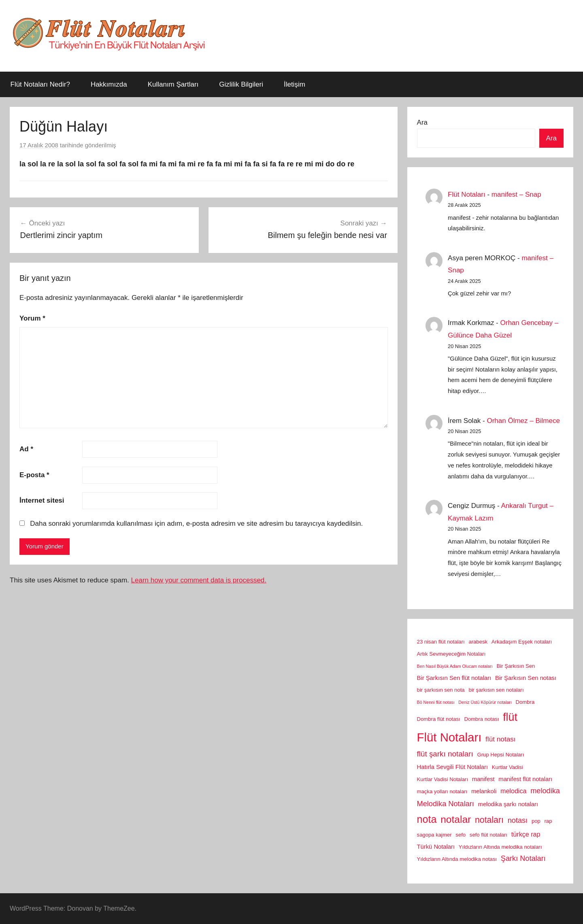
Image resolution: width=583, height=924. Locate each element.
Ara (422, 122)
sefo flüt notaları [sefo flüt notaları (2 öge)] (488, 835)
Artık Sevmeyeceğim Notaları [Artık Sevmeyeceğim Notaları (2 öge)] (451, 654)
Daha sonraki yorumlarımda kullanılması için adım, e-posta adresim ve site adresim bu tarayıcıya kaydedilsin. (196, 524)
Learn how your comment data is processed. (199, 580)
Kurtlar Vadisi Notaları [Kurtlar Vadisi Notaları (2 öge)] (443, 779)
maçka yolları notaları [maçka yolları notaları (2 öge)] (442, 791)
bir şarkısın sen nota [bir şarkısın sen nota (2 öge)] (441, 690)
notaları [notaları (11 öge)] (489, 820)
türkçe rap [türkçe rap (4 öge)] (526, 834)
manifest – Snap (516, 194)
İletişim (295, 84)
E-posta (34, 475)
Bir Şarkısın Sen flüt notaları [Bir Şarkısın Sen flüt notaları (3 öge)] (454, 678)
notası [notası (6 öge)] (518, 820)
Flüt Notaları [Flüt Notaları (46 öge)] (449, 737)
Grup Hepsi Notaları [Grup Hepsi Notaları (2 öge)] (501, 755)
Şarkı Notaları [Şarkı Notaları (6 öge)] (523, 858)
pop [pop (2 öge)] (536, 821)
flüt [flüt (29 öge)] (510, 717)
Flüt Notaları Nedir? (40, 84)
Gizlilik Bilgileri (241, 84)
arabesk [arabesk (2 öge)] (478, 642)
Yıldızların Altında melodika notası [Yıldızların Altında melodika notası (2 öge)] (457, 859)
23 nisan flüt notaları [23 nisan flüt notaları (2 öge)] (441, 642)
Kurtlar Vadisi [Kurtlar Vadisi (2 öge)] (507, 767)
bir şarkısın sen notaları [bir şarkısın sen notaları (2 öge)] (496, 690)
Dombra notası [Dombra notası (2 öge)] (481, 719)
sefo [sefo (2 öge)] (461, 835)
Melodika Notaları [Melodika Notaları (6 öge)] (446, 804)
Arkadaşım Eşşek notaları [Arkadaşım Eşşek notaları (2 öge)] (522, 642)
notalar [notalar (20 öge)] (456, 819)
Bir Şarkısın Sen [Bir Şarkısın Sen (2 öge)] (516, 666)
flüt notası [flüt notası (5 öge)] (501, 739)
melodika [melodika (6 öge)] (545, 791)
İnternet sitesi (42, 500)
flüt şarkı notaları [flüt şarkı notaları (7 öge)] (445, 754)
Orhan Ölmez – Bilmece (523, 421)
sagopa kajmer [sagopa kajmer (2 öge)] (434, 835)
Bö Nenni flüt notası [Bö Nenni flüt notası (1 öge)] (436, 702)
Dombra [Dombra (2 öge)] (525, 702)
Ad (26, 449)
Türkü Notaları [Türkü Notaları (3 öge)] (436, 847)
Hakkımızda (109, 84)
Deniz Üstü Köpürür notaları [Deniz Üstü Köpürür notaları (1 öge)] (485, 702)
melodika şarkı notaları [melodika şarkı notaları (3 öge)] (508, 804)
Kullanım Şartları (173, 84)
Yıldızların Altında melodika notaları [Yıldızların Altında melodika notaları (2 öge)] (500, 847)
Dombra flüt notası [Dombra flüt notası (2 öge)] (439, 719)
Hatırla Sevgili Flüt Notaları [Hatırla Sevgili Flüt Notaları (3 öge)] (452, 767)
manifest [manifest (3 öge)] (483, 779)
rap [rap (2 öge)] (548, 821)
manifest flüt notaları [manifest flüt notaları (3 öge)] (525, 779)
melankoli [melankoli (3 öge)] (484, 791)
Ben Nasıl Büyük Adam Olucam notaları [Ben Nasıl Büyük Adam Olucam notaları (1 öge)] (455, 666)
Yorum (32, 318)
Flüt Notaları (467, 194)
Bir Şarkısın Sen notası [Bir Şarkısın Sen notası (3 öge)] (526, 678)
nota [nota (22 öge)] (427, 819)
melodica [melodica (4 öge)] (513, 791)
